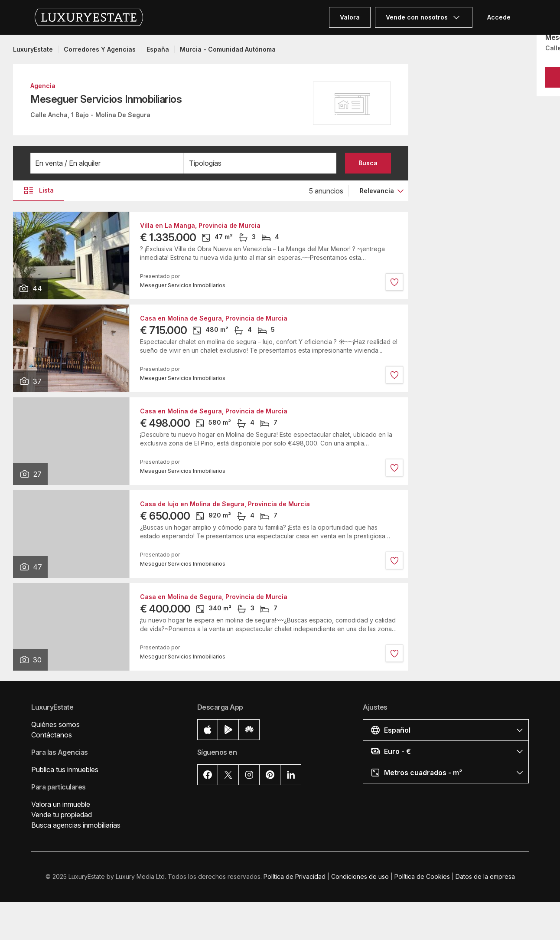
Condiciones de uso (360, 876)
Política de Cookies (422, 876)
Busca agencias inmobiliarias (76, 825)
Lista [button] (39, 190)
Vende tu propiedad (62, 815)
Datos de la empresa (485, 876)
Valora (350, 17)
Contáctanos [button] (52, 735)
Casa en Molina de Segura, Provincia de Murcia (214, 318)
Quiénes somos (55, 724)
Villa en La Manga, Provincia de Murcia (200, 226)
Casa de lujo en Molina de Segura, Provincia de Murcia (225, 504)
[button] (107, 163)
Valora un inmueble (61, 804)
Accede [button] (499, 17)
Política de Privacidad (295, 876)
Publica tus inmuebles (65, 770)
